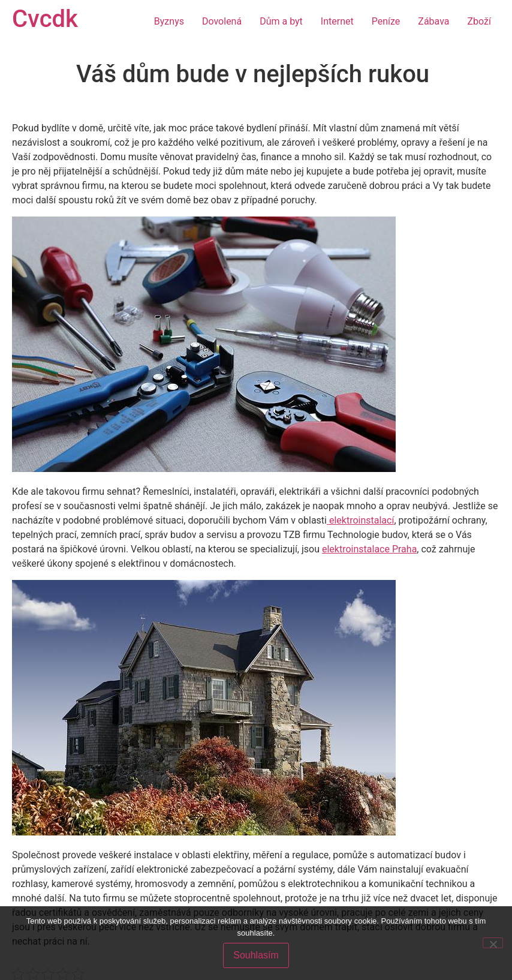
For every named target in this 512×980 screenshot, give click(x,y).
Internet (337, 21)
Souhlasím (256, 955)
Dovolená (222, 21)
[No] (493, 943)
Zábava (433, 21)
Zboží (479, 21)
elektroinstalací (360, 520)
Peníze (386, 21)
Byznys (169, 21)
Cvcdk (45, 19)
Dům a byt (281, 21)
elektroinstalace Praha (369, 549)
